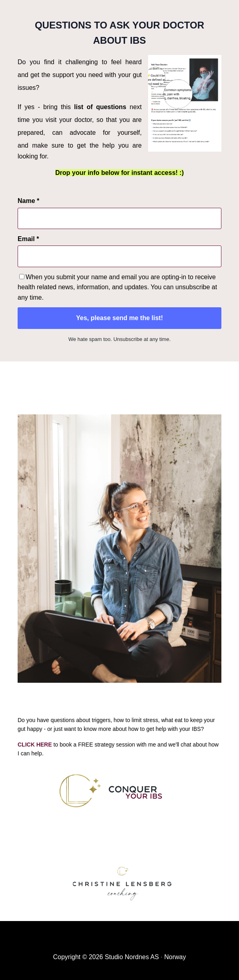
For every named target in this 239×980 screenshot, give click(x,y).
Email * (28, 239)
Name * (28, 201)
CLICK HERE (35, 745)
